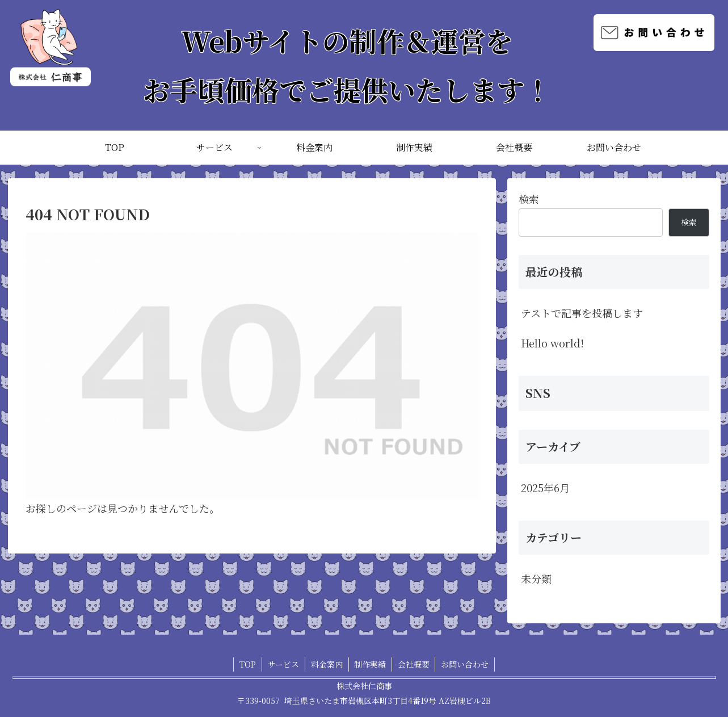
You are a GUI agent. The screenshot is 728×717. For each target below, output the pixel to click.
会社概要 (414, 664)
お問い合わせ (466, 664)
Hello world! (552, 343)
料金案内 (327, 664)
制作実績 (371, 664)
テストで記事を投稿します (582, 313)
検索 (529, 199)
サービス (283, 664)
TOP (247, 664)
